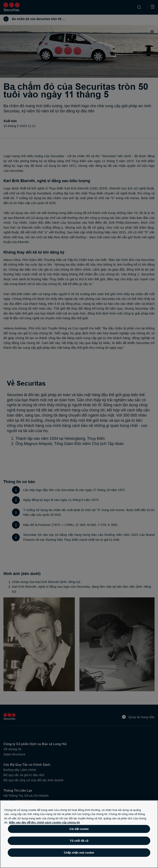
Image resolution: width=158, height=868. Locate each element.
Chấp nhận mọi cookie (79, 853)
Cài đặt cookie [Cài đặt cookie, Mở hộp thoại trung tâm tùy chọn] (79, 829)
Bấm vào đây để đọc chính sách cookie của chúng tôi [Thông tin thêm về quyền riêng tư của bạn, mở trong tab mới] (44, 822)
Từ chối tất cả (79, 841)
